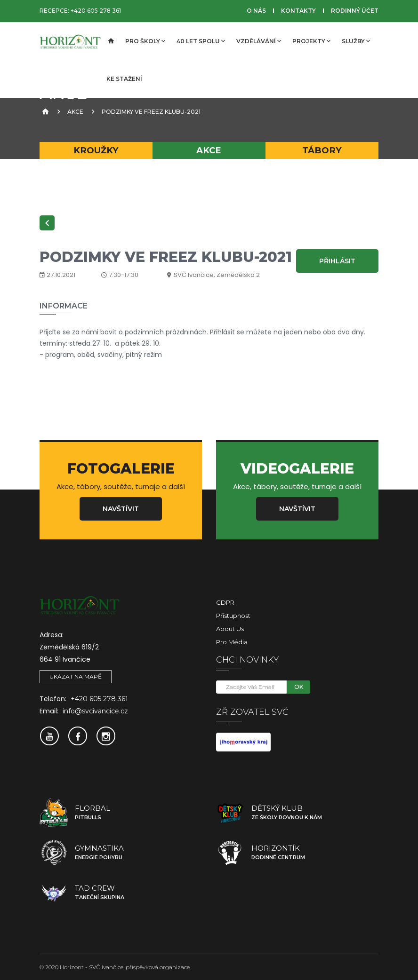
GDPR (225, 602)
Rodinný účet (355, 11)
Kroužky (96, 150)
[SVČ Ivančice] (70, 41)
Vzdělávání (259, 41)
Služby (356, 41)
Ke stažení (124, 79)
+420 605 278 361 (96, 11)
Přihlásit (337, 261)
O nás (256, 11)
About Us (230, 629)
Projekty (311, 41)
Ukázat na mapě (76, 676)
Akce (75, 112)
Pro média (232, 642)
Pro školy (145, 41)
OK (299, 687)
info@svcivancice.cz (95, 711)
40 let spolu (201, 41)
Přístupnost (233, 616)
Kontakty (298, 11)
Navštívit (121, 509)
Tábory (322, 150)
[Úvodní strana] (110, 41)
